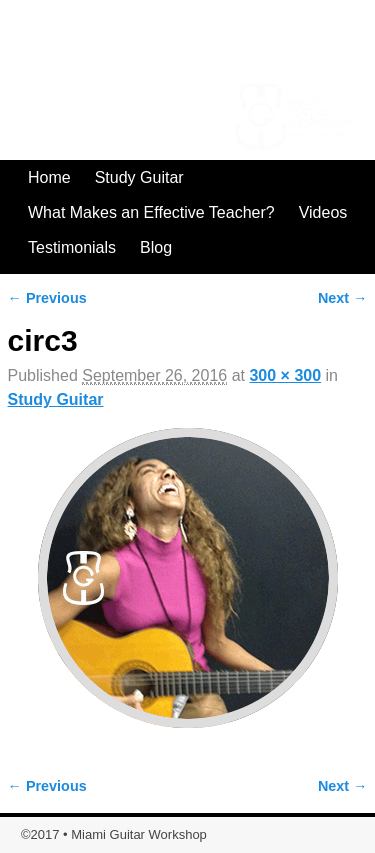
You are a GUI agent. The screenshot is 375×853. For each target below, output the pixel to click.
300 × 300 (285, 375)
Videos (323, 212)
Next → (343, 298)
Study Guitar (139, 177)
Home (49, 177)
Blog (156, 247)
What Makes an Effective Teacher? (151, 212)
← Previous (47, 298)
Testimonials (72, 247)
